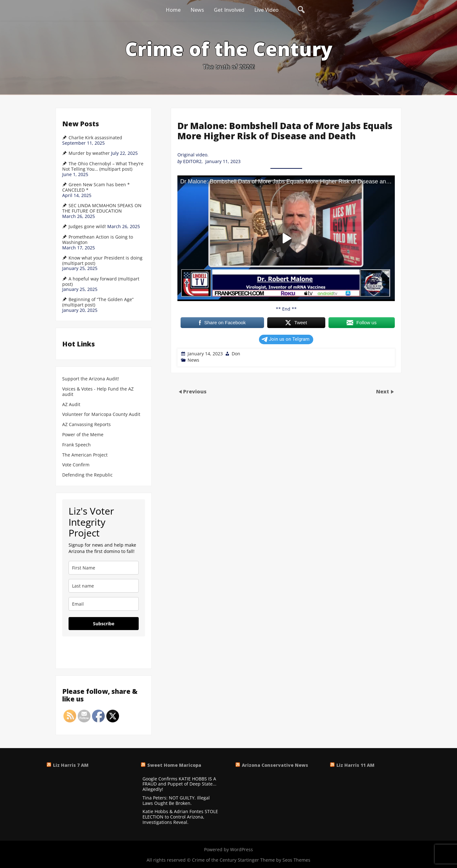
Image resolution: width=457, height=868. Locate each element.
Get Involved (229, 10)
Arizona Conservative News (275, 765)
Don (236, 354)
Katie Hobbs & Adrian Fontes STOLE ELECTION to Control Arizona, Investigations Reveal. (180, 817)
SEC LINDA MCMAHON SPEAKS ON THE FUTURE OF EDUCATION (102, 208)
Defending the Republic (87, 475)
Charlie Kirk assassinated (95, 138)
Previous (195, 391)
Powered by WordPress (228, 849)
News (197, 10)
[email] (104, 604)
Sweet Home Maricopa (174, 765)
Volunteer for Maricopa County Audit (102, 414)
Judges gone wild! (87, 227)
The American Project (85, 455)
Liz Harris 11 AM (355, 765)
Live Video (266, 10)
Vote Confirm (76, 465)
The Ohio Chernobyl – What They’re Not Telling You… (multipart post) (103, 166)
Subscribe (104, 624)
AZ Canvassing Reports (86, 425)
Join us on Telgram (285, 339)
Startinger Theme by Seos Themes (274, 860)
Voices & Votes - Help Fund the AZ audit (98, 392)
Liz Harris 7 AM (71, 765)
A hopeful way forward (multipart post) (101, 282)
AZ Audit (71, 405)
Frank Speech (76, 445)
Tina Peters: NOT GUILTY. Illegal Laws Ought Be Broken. (176, 801)
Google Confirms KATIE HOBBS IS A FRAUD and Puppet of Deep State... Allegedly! (179, 784)
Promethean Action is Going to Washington (98, 240)
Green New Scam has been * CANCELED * (96, 187)
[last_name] (104, 586)
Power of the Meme (83, 435)
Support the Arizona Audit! (91, 379)
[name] (104, 568)
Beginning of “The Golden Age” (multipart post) (98, 302)
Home (173, 10)
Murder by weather (89, 153)
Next (383, 391)
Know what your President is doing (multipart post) (102, 261)
